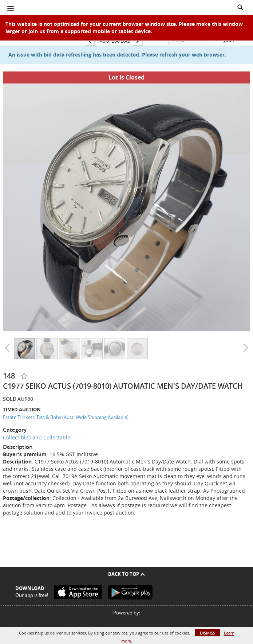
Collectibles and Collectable (37, 437)
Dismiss (207, 633)
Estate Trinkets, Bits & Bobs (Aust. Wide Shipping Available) (66, 417)
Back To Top (127, 574)
